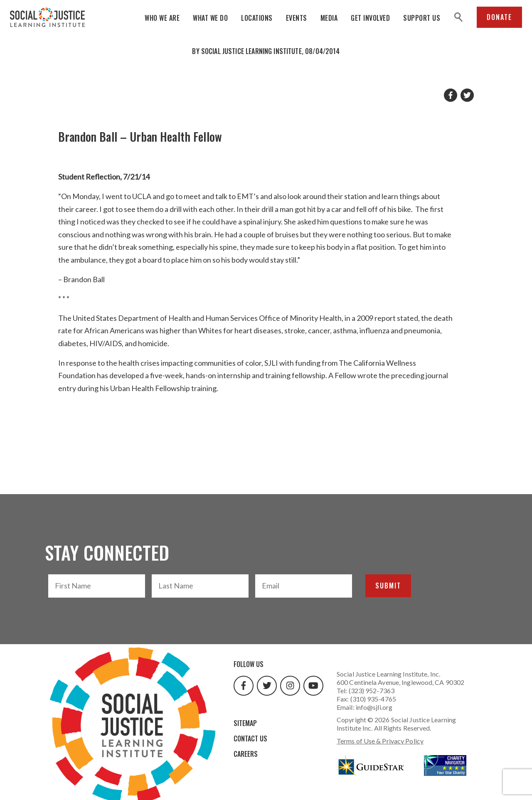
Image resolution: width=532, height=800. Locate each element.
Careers (246, 754)
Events (297, 18)
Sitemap (245, 723)
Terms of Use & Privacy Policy (380, 741)
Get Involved (370, 18)
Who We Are (162, 18)
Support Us (422, 18)
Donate (499, 17)
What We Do (210, 18)
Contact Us (250, 738)
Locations (257, 18)
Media (329, 18)
